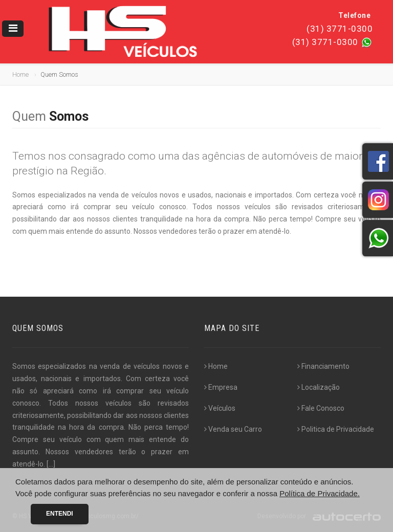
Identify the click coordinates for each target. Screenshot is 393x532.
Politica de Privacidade (336, 429)
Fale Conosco (321, 408)
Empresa (221, 387)
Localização (319, 387)
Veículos (220, 408)
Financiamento (323, 366)
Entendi (60, 514)
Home (20, 74)
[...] (51, 464)
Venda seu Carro (233, 429)
